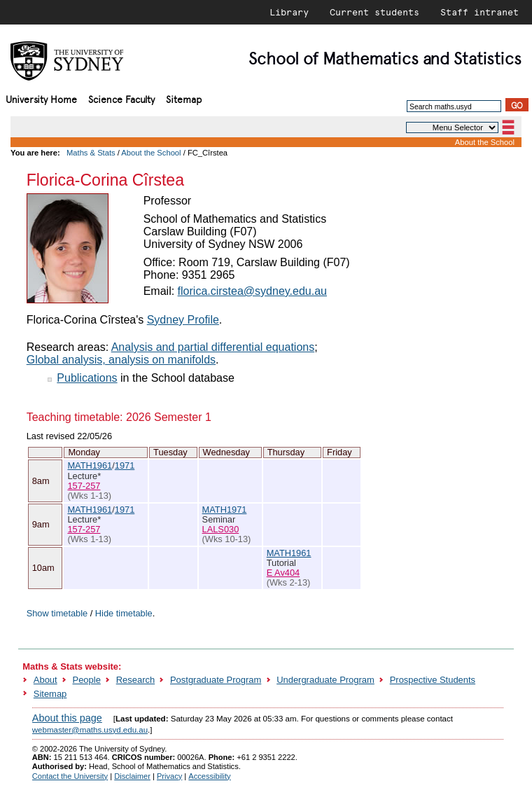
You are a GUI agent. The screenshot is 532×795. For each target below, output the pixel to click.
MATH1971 (225, 510)
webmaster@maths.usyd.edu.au (90, 730)
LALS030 (221, 529)
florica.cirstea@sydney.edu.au (252, 291)
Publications (87, 378)
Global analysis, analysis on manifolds (121, 360)
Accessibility (209, 776)
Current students (374, 12)
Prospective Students (433, 680)
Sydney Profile (183, 320)
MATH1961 (90, 465)
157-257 (84, 486)
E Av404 (283, 573)
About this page (67, 718)
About (45, 680)
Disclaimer (132, 776)
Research (135, 680)
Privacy (169, 776)
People (87, 680)
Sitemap (184, 98)
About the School (485, 142)
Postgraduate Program (216, 680)
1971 (125, 465)
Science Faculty (121, 98)
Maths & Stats (91, 153)
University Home (41, 98)
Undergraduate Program (325, 680)
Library (289, 12)
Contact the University (70, 776)
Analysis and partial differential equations (213, 347)
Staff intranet (479, 12)
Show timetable (57, 613)
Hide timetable (124, 613)
